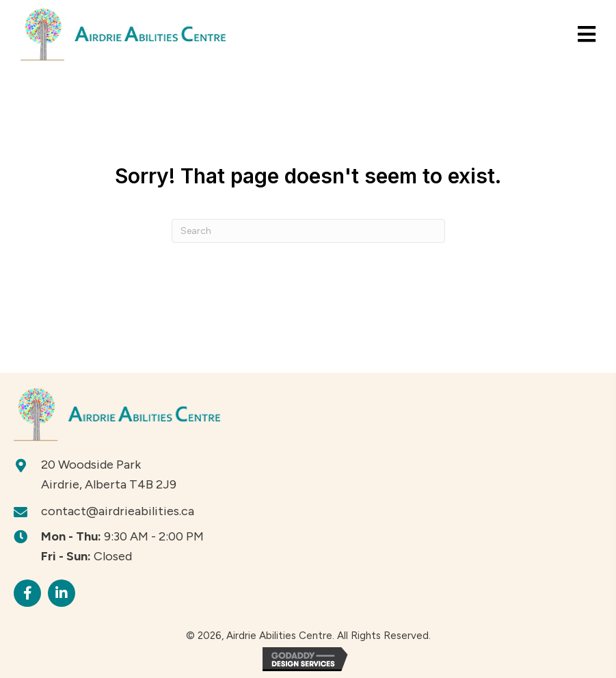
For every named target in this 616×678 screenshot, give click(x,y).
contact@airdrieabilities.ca (118, 511)
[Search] (308, 231)
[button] (27, 593)
